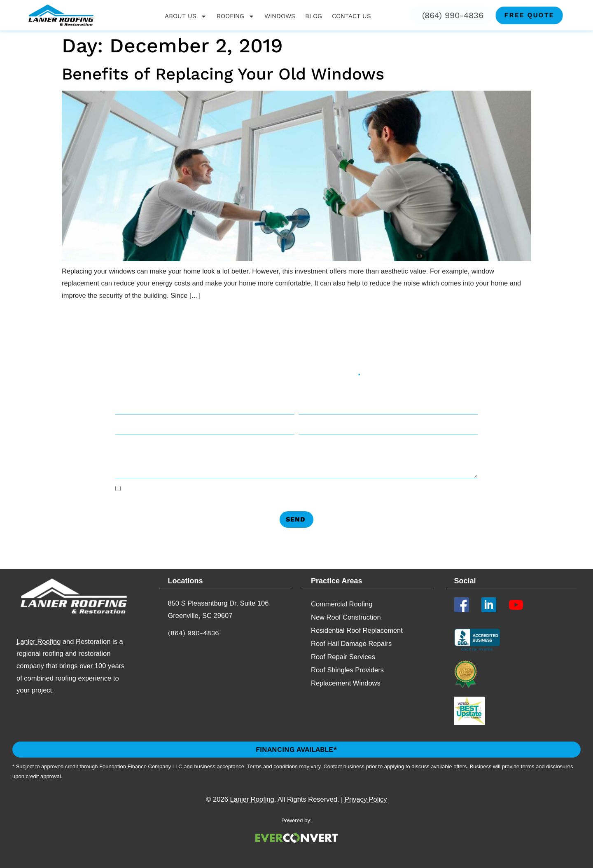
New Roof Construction (346, 617)
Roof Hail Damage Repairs (351, 643)
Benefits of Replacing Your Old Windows (223, 74)
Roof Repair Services (343, 657)
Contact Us (351, 16)
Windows (280, 16)
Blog (314, 16)
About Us (186, 16)
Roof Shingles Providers (347, 670)
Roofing (236, 16)
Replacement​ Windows (346, 683)
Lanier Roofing (39, 641)
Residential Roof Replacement (357, 630)
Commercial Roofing (342, 604)
